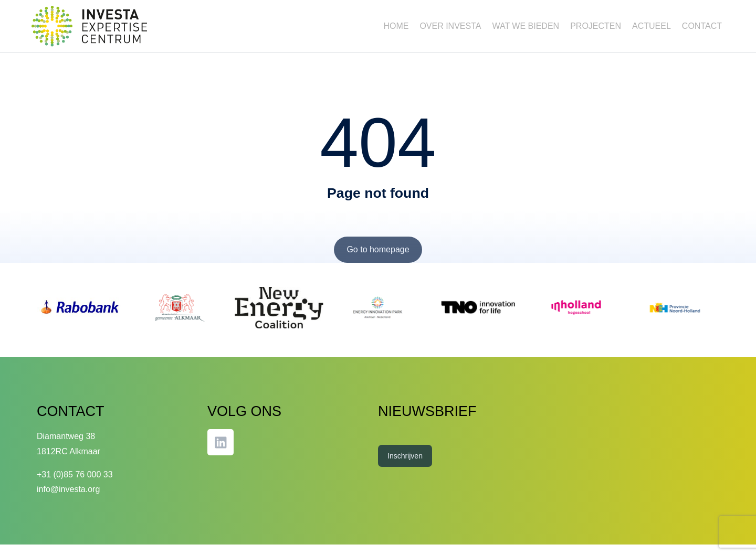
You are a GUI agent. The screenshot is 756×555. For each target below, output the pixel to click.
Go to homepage (378, 260)
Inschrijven (405, 466)
